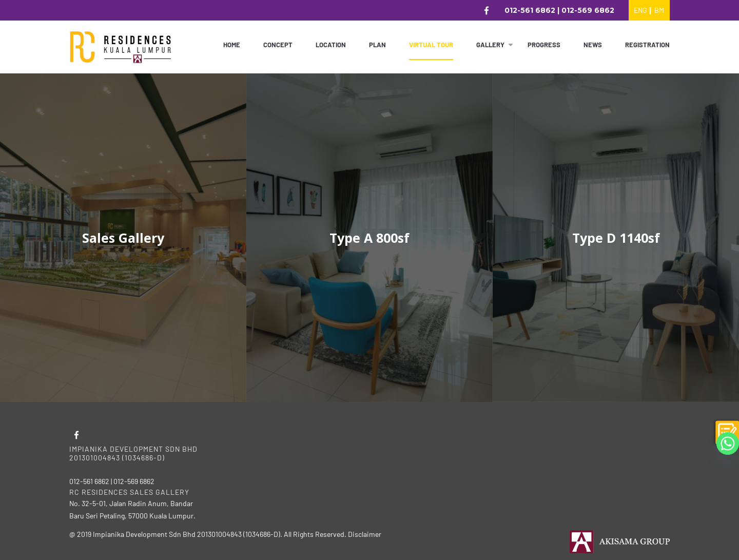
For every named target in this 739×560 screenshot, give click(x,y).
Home (232, 45)
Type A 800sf (369, 238)
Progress (544, 45)
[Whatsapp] (728, 443)
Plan (377, 45)
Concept (278, 45)
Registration (647, 45)
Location (331, 45)
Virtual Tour (431, 45)
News (593, 45)
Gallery (490, 45)
